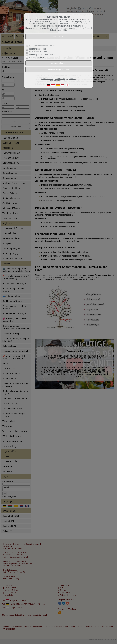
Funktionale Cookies (38, 49)
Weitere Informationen (58, 81)
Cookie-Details (47, 79)
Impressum (71, 79)
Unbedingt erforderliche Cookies (42, 46)
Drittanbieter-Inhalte (37, 58)
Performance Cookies (38, 52)
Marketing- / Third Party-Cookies (42, 55)
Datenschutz (60, 79)
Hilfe (65, 30)
